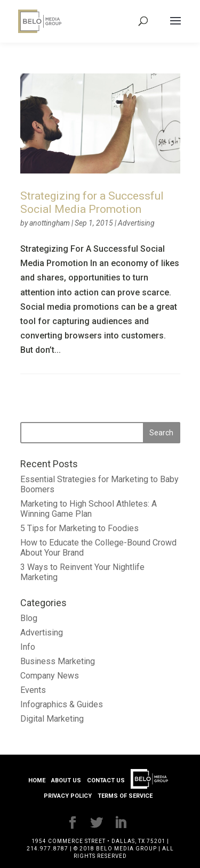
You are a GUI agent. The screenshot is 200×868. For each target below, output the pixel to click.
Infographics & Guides (62, 704)
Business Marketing (58, 661)
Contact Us (106, 780)
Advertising (136, 223)
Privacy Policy (68, 796)
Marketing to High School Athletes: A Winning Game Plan (89, 509)
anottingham (50, 223)
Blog (29, 618)
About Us (66, 780)
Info (28, 647)
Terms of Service (125, 796)
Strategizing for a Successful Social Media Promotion (92, 202)
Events (33, 690)
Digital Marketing (52, 719)
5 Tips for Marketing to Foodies (79, 528)
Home (37, 780)
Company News (50, 676)
